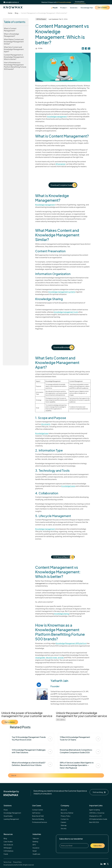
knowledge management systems (62, 292)
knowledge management (57, 116)
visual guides (40, 658)
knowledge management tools (66, 312)
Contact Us (65, 819)
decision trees (51, 658)
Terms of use (7, 862)
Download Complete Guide (64, 185)
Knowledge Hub (87, 8)
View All (14, 775)
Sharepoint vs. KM (95, 816)
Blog (17, 13)
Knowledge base (42, 433)
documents (46, 424)
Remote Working (38, 819)
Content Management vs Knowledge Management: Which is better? (14, 57)
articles (61, 658)
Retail (34, 851)
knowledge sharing (62, 614)
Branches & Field (38, 816)
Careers (63, 822)
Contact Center (38, 810)
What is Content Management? (10, 29)
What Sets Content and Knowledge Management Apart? (14, 49)
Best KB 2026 (94, 822)
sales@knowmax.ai (11, 2)
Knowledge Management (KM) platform (71, 643)
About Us (64, 810)
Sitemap (64, 825)
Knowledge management (45, 205)
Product (63, 8)
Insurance (36, 848)
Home (10, 13)
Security (64, 828)
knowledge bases (68, 486)
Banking (35, 842)
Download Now (80, 2)
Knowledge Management (12, 813)
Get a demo (10, 722)
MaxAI (54, 8)
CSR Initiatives (8, 851)
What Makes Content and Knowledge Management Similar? (14, 42)
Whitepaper (8, 848)
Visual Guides (8, 816)
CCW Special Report (64, 557)
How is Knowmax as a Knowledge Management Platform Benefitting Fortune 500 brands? (15, 66)
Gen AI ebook (8, 845)
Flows (6, 810)
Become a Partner (67, 813)
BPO (34, 845)
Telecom (36, 838)
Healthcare (36, 854)
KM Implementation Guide (98, 819)
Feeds (6, 854)
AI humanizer (61, 164)
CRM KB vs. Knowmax (97, 813)
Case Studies (8, 842)
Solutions (74, 8)
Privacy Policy (66, 816)
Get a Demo (102, 7)
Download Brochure (64, 347)
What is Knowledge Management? (11, 35)
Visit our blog (99, 792)
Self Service (36, 813)
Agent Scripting (94, 810)
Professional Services (40, 822)
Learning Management (11, 819)
